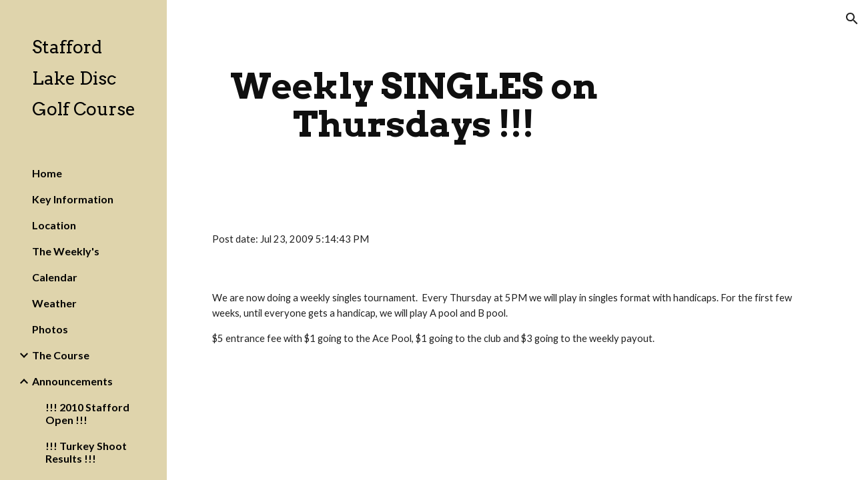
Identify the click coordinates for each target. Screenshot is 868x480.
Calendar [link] (55, 277)
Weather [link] (54, 303)
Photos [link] (50, 329)
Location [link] (54, 225)
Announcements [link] (72, 381)
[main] (414, 105)
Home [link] (47, 173)
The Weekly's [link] (66, 251)
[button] (852, 19)
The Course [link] (61, 355)
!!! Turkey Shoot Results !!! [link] (86, 452)
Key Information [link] (73, 199)
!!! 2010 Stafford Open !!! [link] (87, 413)
